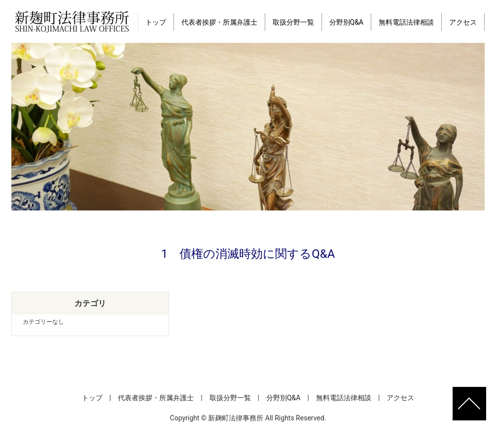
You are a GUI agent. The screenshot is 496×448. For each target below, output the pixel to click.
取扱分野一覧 (293, 22)
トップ (156, 22)
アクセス (463, 22)
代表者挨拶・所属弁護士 (219, 22)
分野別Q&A (346, 22)
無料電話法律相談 (406, 22)
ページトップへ (469, 404)
